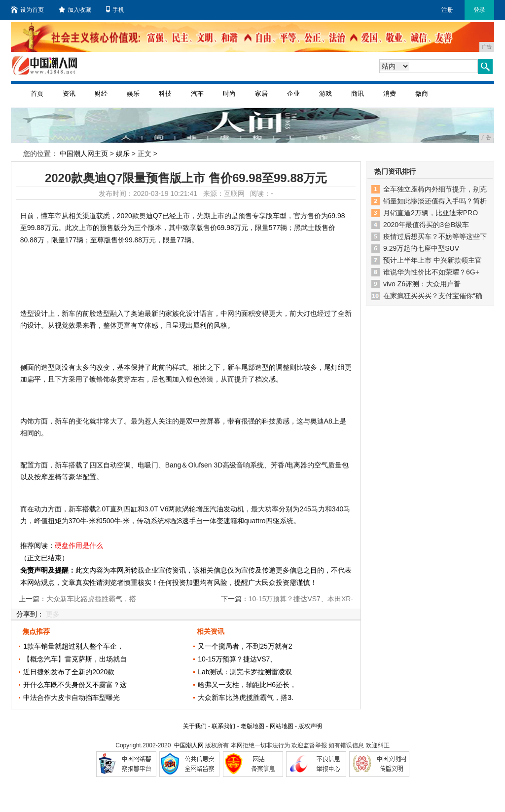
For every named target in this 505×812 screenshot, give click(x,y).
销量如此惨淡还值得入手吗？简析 (435, 201)
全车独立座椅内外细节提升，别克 (435, 189)
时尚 (229, 94)
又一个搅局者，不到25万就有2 (245, 646)
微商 (422, 94)
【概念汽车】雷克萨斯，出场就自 (75, 659)
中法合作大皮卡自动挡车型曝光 (72, 697)
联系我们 (223, 726)
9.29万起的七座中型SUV (421, 248)
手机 (115, 10)
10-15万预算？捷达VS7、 (237, 659)
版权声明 (310, 726)
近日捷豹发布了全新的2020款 (69, 672)
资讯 (69, 94)
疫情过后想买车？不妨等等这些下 (435, 236)
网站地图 (282, 726)
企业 (293, 94)
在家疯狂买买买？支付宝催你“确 (433, 296)
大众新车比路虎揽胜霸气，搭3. (246, 697)
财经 (101, 94)
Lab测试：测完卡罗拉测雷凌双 (245, 672)
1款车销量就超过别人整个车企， (73, 646)
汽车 (197, 94)
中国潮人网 (189, 745)
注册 (447, 10)
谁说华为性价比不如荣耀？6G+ (431, 272)
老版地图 (252, 726)
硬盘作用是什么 (79, 545)
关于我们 (195, 726)
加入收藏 (75, 10)
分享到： (30, 614)
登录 (479, 10)
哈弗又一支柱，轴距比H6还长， (247, 685)
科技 (165, 94)
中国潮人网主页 (84, 154)
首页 (37, 94)
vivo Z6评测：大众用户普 (422, 284)
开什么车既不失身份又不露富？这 (75, 685)
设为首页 (27, 10)
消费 (390, 94)
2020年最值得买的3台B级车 (426, 225)
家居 (261, 94)
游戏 (325, 94)
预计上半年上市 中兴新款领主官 (433, 260)
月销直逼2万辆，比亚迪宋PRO (431, 213)
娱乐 (133, 94)
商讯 (358, 94)
